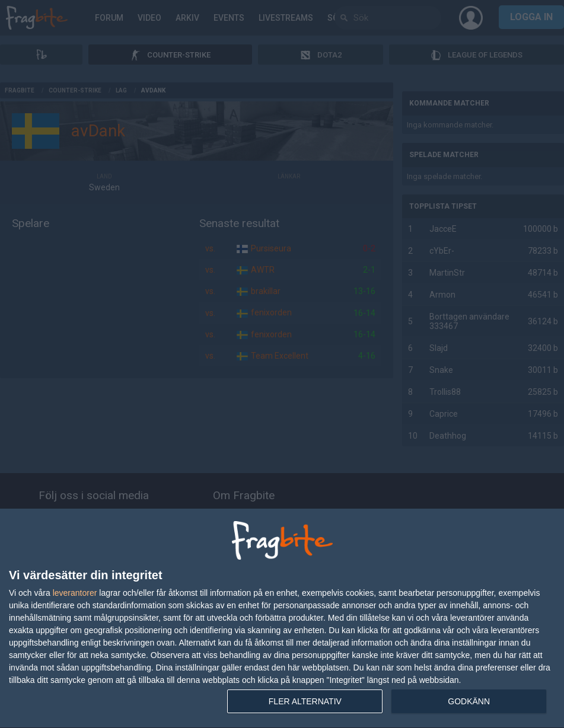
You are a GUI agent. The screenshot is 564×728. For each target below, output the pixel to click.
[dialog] (282, 619)
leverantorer (75, 593)
